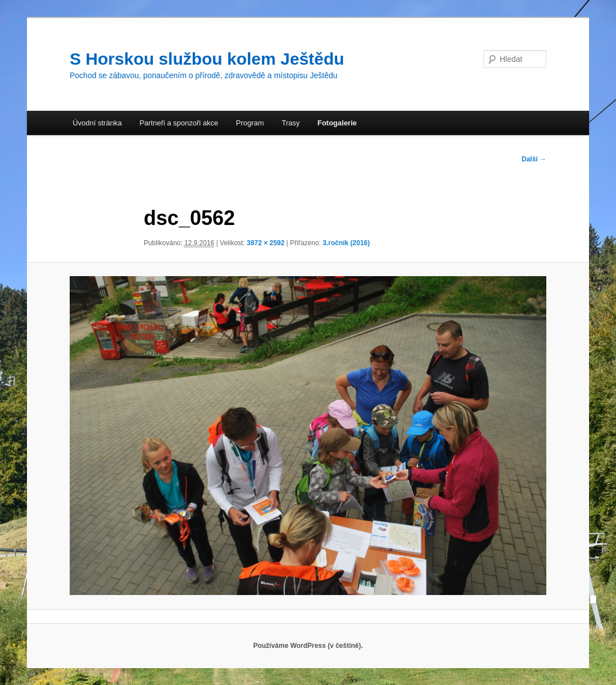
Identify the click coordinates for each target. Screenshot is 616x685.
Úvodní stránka (97, 123)
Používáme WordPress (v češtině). (308, 646)
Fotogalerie (337, 123)
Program (250, 123)
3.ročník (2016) (346, 243)
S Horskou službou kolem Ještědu (207, 59)
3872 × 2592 (266, 243)
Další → (534, 159)
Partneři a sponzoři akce (179, 123)
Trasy (291, 123)
